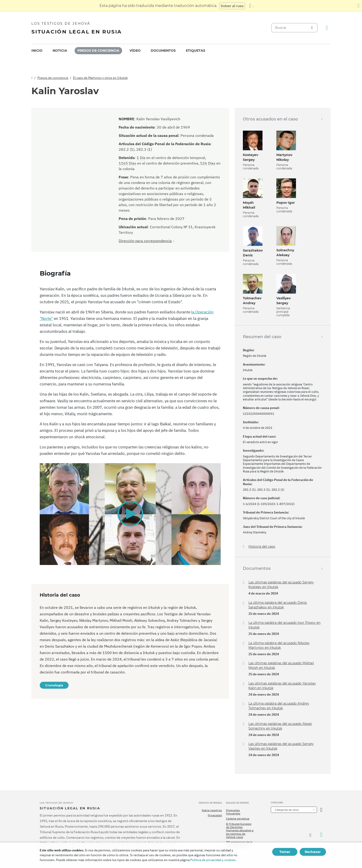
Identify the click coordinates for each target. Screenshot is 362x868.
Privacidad (215, 815)
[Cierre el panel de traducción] (358, 6)
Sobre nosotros (212, 810)
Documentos (163, 51)
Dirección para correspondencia (145, 241)
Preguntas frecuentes (233, 812)
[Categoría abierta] (321, 810)
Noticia (60, 51)
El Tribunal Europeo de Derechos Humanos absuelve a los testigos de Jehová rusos (240, 830)
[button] (130, 514)
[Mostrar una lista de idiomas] (251, 6)
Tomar (285, 852)
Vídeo (135, 51)
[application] (130, 514)
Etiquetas (196, 51)
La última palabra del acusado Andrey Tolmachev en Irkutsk (279, 706)
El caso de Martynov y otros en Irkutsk (100, 78)
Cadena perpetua (238, 819)
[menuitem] (37, 51)
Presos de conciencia (98, 51)
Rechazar (313, 852)
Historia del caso (262, 547)
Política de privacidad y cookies (213, 860)
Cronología (54, 685)
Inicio (37, 51)
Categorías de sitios (287, 810)
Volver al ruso (232, 6)
